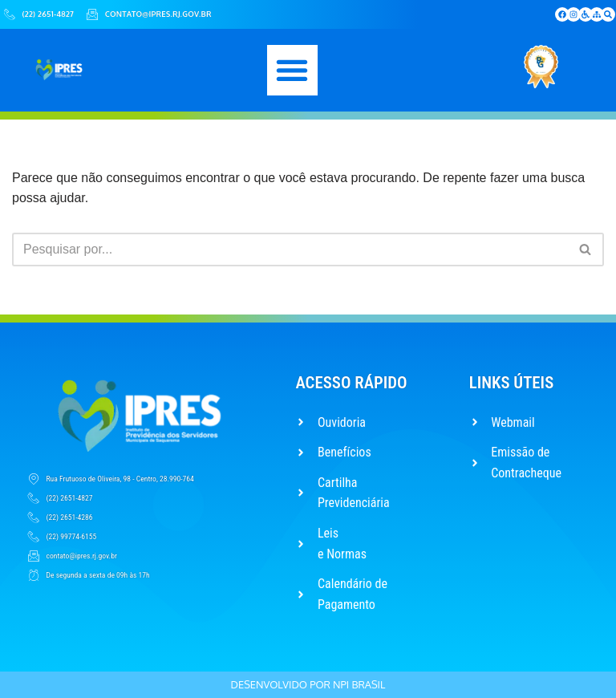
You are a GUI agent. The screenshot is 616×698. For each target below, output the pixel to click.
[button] (292, 70)
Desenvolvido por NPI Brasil (308, 684)
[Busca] (290, 250)
